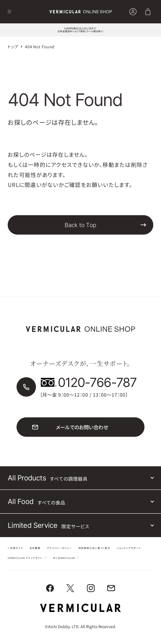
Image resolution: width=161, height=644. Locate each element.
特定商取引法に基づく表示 (94, 548)
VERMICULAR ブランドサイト (27, 558)
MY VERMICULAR (66, 558)
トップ (13, 47)
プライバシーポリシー (59, 548)
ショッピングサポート (129, 548)
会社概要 (35, 548)
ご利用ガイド (15, 548)
